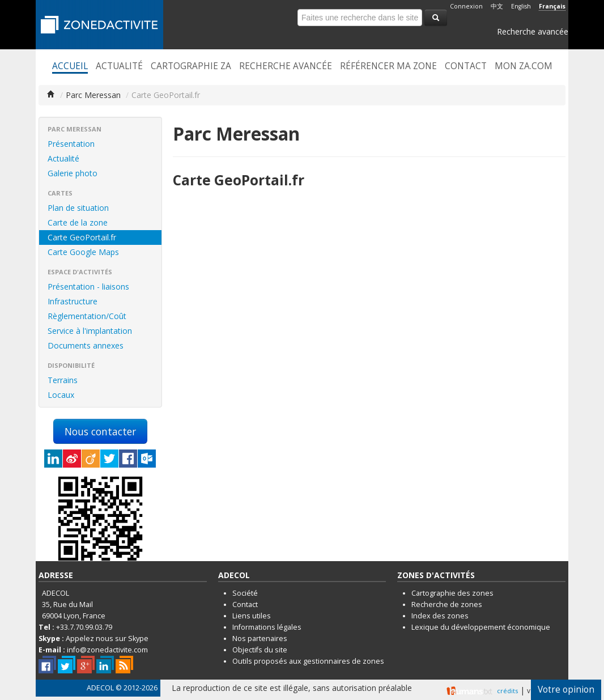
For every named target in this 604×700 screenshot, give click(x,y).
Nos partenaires (260, 639)
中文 (497, 6)
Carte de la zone (78, 222)
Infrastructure (73, 301)
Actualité (119, 66)
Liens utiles (252, 616)
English (521, 6)
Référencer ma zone (388, 66)
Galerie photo (73, 173)
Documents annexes (86, 345)
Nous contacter (100, 431)
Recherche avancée (533, 31)
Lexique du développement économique (481, 627)
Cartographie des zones (452, 593)
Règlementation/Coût (87, 316)
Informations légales (267, 627)
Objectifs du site (260, 650)
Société (245, 593)
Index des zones (440, 616)
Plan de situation (78, 208)
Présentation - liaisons (88, 287)
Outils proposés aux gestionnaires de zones (308, 661)
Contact (466, 66)
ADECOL (100, 688)
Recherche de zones (447, 604)
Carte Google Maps (83, 252)
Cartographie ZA (191, 66)
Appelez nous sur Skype (107, 639)
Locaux (61, 395)
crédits (507, 691)
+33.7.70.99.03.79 (84, 627)
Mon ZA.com (524, 66)
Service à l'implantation (90, 331)
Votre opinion (566, 690)
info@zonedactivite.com (107, 650)
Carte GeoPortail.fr (82, 237)
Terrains (63, 380)
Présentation (71, 144)
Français (552, 6)
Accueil (70, 66)
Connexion (466, 6)
